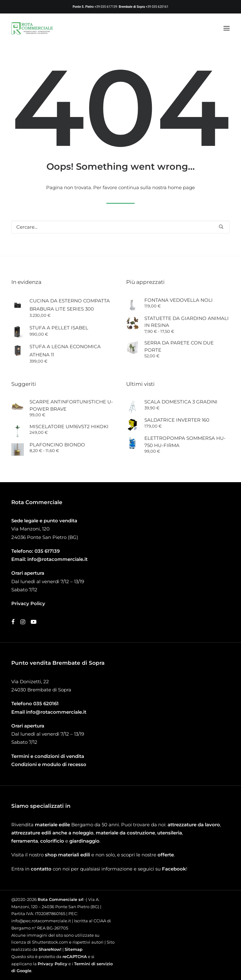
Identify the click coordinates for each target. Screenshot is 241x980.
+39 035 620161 (157, 7)
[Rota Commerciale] (32, 28)
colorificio (52, 841)
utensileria (170, 833)
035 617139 (47, 551)
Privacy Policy (53, 964)
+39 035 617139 (106, 7)
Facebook (174, 869)
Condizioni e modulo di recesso (49, 764)
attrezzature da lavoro (194, 825)
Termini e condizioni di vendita (48, 756)
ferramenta (25, 841)
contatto (41, 869)
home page (181, 187)
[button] (227, 28)
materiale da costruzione (125, 833)
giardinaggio (84, 841)
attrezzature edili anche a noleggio (52, 833)
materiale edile (52, 825)
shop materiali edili (67, 855)
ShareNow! (50, 949)
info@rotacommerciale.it (57, 559)
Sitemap (74, 949)
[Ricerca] (120, 227)
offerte (166, 855)
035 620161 (46, 703)
